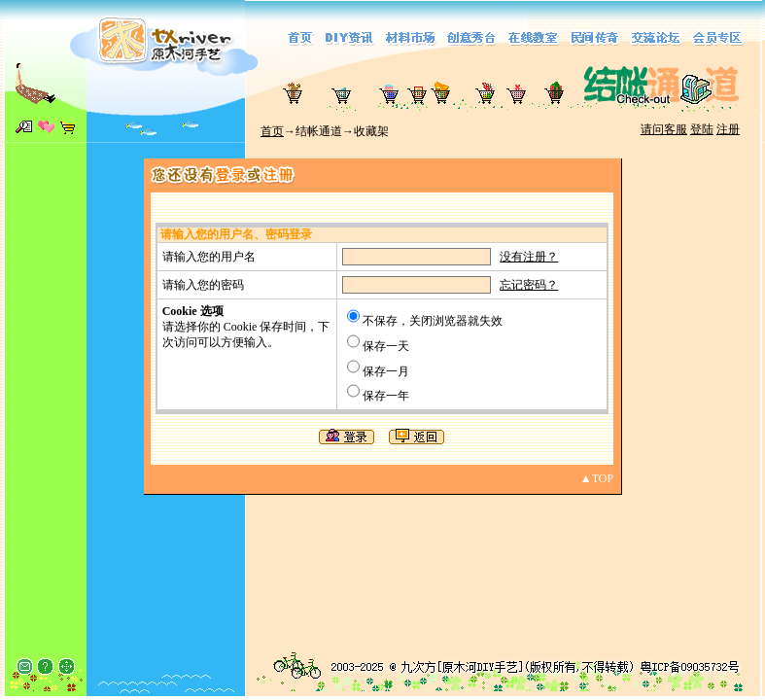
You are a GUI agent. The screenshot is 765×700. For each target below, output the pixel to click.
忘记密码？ (529, 285)
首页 (272, 131)
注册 (728, 129)
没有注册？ (529, 257)
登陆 (702, 129)
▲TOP (597, 478)
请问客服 (664, 129)
